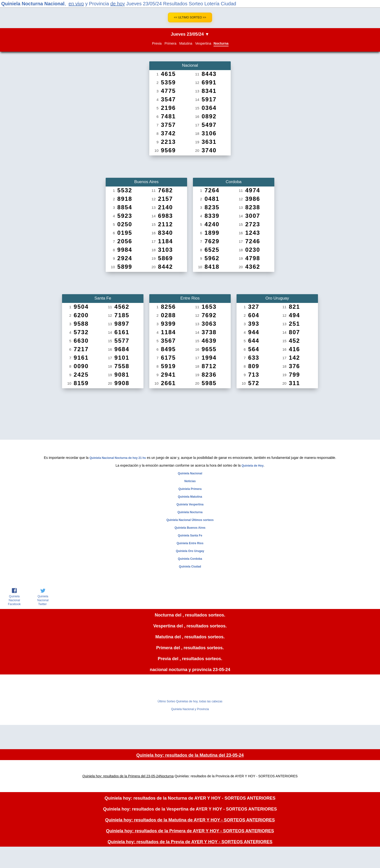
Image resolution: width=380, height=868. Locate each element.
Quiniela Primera (190, 489)
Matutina (186, 43)
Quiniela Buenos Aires (190, 528)
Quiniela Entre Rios (190, 543)
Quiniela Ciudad (190, 567)
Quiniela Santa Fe (190, 535)
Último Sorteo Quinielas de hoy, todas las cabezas (190, 701)
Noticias (190, 481)
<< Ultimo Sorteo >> (190, 17)
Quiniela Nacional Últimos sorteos (190, 520)
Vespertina (203, 43)
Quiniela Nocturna (190, 512)
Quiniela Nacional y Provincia (190, 709)
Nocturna (221, 43)
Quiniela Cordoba (190, 559)
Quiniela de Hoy (253, 466)
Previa (157, 43)
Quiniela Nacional (190, 473)
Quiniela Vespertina (190, 504)
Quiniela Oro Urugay (190, 551)
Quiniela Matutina (190, 497)
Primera (170, 43)
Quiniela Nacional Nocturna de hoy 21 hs (118, 458)
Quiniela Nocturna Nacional (33, 4)
